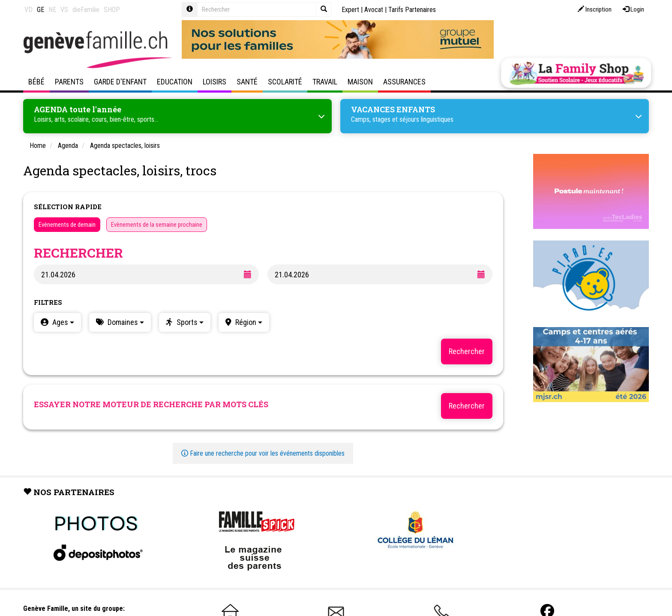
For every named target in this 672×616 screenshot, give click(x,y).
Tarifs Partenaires (412, 10)
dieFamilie (86, 10)
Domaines (125, 322)
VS (64, 10)
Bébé (36, 82)
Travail (325, 82)
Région (248, 322)
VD (28, 10)
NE (52, 10)
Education (175, 82)
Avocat (374, 10)
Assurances (404, 82)
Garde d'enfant (120, 82)
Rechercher (467, 406)
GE (40, 10)
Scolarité (285, 82)
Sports (189, 322)
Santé (247, 82)
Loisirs (214, 82)
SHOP (112, 10)
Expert (350, 10)
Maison (360, 82)
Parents (69, 82)
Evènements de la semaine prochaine (157, 225)
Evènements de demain (67, 225)
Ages (62, 322)
